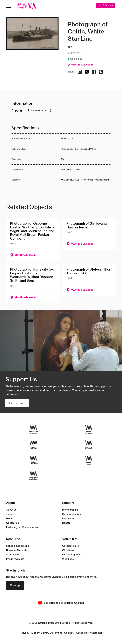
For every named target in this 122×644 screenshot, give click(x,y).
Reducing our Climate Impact (23, 527)
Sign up (15, 585)
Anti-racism (13, 555)
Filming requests (72, 555)
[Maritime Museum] (88, 445)
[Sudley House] (88, 460)
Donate (66, 523)
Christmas (68, 550)
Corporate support (73, 514)
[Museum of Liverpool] (34, 430)
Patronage (68, 519)
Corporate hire (70, 546)
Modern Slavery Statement (47, 633)
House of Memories (17, 550)
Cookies (69, 633)
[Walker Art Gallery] (34, 460)
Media (10, 519)
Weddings (68, 559)
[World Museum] (88, 430)
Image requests (15, 559)
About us (11, 510)
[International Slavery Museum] (34, 445)
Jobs (9, 514)
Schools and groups (18, 546)
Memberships (70, 510)
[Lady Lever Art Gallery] (34, 476)
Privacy (25, 633)
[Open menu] (9, 6)
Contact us (12, 523)
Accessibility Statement (90, 633)
